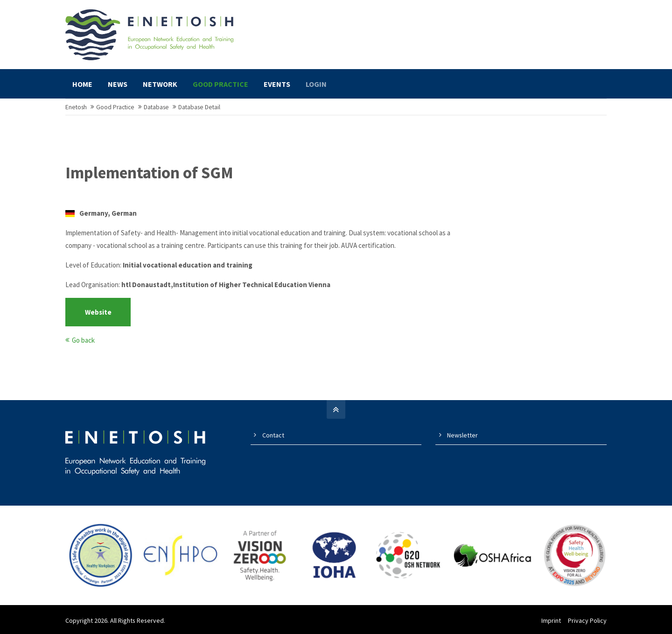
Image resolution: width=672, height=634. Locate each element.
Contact (273, 435)
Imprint (551, 620)
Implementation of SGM (149, 173)
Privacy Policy (587, 620)
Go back (83, 340)
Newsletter (462, 435)
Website (98, 312)
